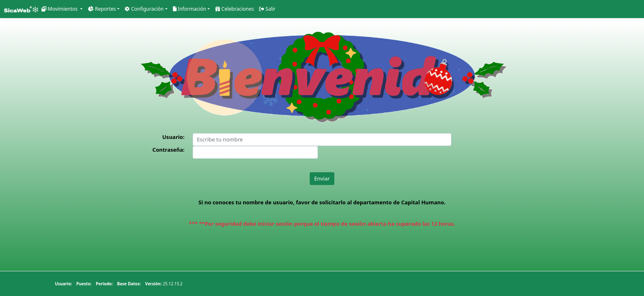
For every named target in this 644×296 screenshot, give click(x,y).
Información (200, 9)
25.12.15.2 (138, 284)
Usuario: (173, 137)
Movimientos (62, 9)
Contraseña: (168, 150)
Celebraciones (248, 9)
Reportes (106, 9)
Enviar (322, 179)
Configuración (152, 9)
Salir (283, 9)
